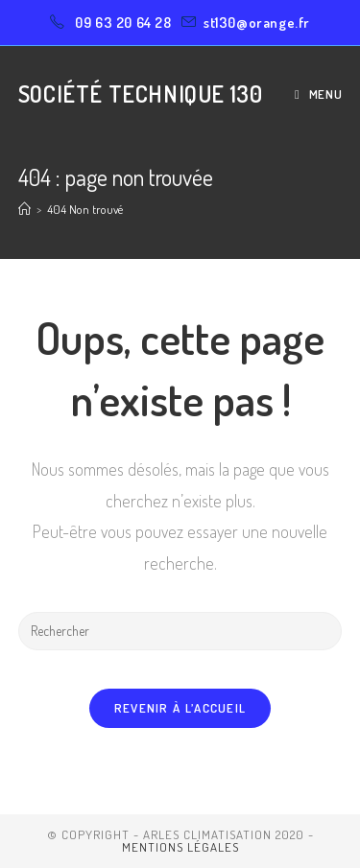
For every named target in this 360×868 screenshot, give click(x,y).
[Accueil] (24, 209)
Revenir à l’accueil (180, 708)
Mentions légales (180, 847)
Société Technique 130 (141, 94)
